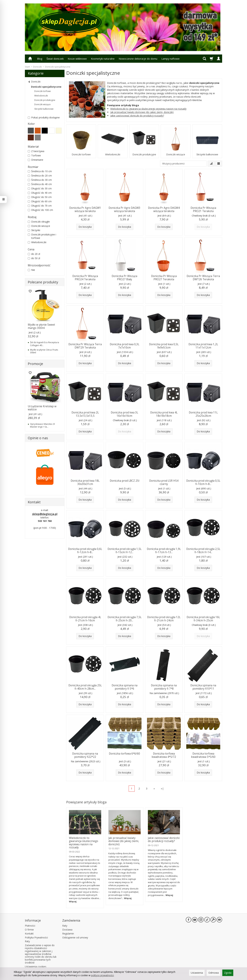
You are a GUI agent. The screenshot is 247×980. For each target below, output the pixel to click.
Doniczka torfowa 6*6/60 (124, 754)
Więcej (73, 901)
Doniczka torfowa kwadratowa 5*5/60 (203, 755)
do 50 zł (34, 258)
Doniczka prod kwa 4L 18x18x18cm (164, 414)
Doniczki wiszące (176, 154)
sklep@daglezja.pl (45, 514)
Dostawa (67, 930)
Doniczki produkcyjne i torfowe (42, 236)
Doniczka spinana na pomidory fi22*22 (85, 755)
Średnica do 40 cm (40, 184)
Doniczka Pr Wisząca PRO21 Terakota (203, 209)
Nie (31, 270)
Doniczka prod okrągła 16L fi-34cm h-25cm (203, 619)
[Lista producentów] (183, 164)
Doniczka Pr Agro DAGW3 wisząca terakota (124, 209)
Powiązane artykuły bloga (86, 802)
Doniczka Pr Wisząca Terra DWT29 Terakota (85, 346)
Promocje (35, 364)
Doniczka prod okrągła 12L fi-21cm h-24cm (164, 619)
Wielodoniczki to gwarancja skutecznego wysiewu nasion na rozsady (148, 109)
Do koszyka (85, 227)
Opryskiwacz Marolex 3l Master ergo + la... (42, 425)
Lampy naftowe (170, 59)
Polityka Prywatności (36, 937)
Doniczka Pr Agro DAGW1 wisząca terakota (85, 209)
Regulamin (68, 934)
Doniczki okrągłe (39, 222)
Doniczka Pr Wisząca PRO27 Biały (124, 278)
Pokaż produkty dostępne (44, 117)
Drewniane (36, 160)
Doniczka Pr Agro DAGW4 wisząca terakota (164, 209)
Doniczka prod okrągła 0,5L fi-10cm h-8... (203, 482)
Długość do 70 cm (40, 206)
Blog (40, 59)
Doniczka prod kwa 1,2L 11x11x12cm (203, 346)
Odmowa (214, 973)
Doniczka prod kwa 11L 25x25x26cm (203, 414)
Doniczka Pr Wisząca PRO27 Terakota (164, 278)
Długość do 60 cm (40, 201)
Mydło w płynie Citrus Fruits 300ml (44, 351)
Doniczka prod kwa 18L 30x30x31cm (85, 482)
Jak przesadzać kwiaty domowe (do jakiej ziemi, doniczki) (142, 112)
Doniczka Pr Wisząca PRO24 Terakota (85, 278)
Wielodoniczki (113, 154)
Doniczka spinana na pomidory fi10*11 (203, 687)
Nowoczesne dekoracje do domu (138, 59)
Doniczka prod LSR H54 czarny (164, 482)
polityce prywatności (102, 975)
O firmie (29, 930)
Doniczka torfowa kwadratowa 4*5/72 (164, 755)
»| (162, 788)
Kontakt (29, 934)
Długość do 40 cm (40, 193)
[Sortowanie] (211, 164)
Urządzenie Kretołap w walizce (42, 408)
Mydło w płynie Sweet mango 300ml (41, 326)
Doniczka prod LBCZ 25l (125, 481)
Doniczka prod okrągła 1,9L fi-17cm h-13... (164, 550)
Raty (27, 941)
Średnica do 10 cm (40, 171)
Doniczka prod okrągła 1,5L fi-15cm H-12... (125, 550)
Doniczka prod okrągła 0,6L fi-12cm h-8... (85, 550)
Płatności (30, 926)
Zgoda (228, 973)
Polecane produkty (43, 282)
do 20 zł (34, 254)
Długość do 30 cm (40, 188)
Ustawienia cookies (36, 967)
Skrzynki (34, 230)
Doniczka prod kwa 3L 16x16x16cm (124, 414)
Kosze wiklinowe (77, 59)
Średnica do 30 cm (40, 180)
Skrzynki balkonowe (207, 154)
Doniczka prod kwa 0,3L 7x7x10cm (125, 346)
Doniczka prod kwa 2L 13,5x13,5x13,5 (85, 414)
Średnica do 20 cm (40, 176)
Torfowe (34, 155)
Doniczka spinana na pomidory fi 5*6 (125, 687)
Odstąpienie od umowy (75, 937)
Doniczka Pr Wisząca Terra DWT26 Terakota (203, 278)
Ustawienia (197, 973)
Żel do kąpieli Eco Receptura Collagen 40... (45, 344)
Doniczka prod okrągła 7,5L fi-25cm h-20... (125, 619)
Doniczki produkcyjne (144, 154)
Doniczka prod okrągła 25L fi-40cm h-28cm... (85, 687)
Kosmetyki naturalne (103, 59)
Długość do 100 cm (40, 210)
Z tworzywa (36, 151)
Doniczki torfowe (81, 154)
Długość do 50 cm (40, 197)
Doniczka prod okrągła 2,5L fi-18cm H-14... (203, 550)
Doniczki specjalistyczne (46, 87)
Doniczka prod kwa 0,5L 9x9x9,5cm (164, 346)
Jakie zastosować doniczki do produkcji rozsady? (137, 116)
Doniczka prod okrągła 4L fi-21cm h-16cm (85, 619)
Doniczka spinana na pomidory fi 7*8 (164, 687)
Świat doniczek (55, 59)
